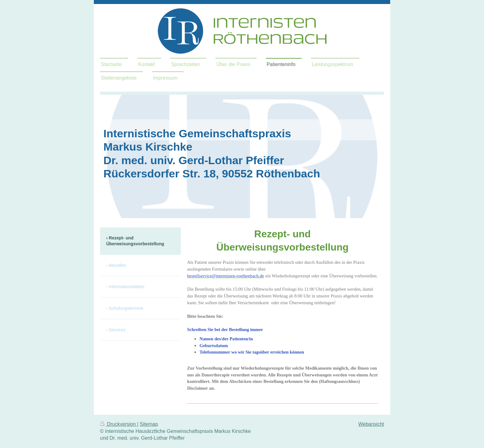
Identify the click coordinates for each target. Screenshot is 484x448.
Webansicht (371, 424)
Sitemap (149, 424)
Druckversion (119, 424)
